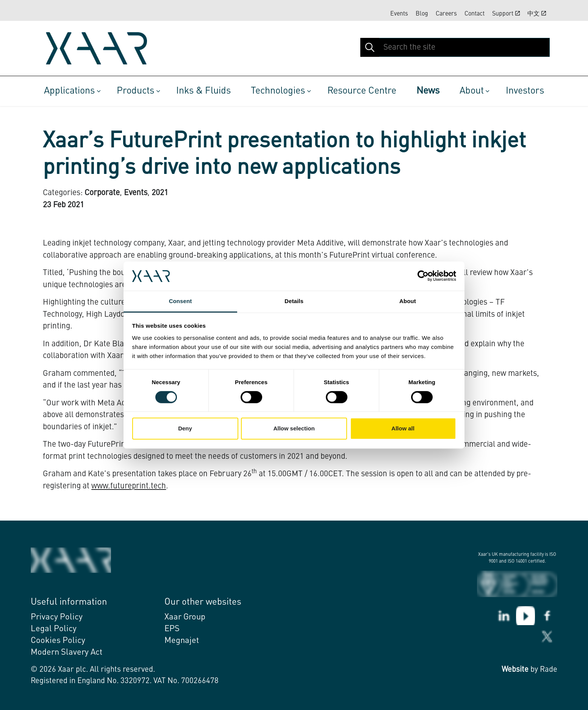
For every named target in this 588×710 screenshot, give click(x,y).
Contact (475, 14)
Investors (525, 91)
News (428, 91)
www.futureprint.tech (129, 486)
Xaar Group (185, 617)
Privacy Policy (57, 617)
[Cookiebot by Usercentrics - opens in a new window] (423, 276)
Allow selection (294, 428)
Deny (185, 428)
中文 (537, 14)
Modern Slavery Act (66, 652)
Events (399, 14)
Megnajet (182, 641)
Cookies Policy (58, 641)
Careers (446, 14)
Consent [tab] (181, 301)
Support (506, 14)
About (472, 91)
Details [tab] (294, 301)
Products (135, 91)
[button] (370, 47)
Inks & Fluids (203, 91)
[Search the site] (455, 47)
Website (515, 670)
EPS (172, 629)
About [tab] (408, 301)
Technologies (278, 91)
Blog (422, 14)
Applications (69, 91)
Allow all (403, 428)
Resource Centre (362, 91)
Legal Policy (54, 629)
